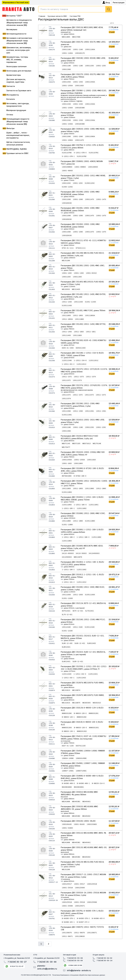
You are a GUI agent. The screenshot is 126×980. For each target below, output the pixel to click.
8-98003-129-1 (68, 717)
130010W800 (67, 167)
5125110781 (94, 153)
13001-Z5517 (79, 884)
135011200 (66, 277)
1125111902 (81, 570)
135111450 (66, 335)
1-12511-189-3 (83, 537)
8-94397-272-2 (83, 922)
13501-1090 (78, 136)
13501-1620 (67, 463)
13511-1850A (67, 319)
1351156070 (67, 933)
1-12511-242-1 (68, 678)
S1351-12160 (67, 631)
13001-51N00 (67, 828)
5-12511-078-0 (80, 153)
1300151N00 (92, 824)
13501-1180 (78, 66)
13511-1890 (78, 521)
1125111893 (67, 541)
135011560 (66, 69)
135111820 (77, 335)
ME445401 (87, 802)
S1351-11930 (67, 598)
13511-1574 (91, 377)
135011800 (78, 463)
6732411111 (81, 248)
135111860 (79, 319)
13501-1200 (67, 273)
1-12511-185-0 (80, 505)
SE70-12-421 (78, 611)
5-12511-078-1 (68, 156)
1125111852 (82, 508)
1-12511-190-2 (68, 570)
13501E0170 (80, 53)
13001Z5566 (92, 902)
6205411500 (81, 348)
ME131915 (66, 703)
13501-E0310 (91, 273)
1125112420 (67, 674)
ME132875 (76, 703)
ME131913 (66, 690)
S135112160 (90, 627)
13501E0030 (67, 203)
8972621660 (67, 476)
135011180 (66, 66)
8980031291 (94, 713)
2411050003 (67, 557)
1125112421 (93, 674)
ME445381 (76, 802)
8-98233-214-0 (98, 783)
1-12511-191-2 (68, 582)
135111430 (78, 302)
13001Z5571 (80, 906)
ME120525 (66, 289)
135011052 (66, 183)
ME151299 (66, 261)
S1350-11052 (67, 187)
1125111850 (67, 505)
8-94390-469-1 (83, 783)
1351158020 (80, 936)
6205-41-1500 (68, 348)
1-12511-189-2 (68, 537)
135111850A (90, 315)
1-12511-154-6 (80, 360)
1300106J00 (67, 824)
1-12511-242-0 (80, 674)
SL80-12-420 (67, 643)
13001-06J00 (79, 824)
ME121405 (76, 289)
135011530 (66, 104)
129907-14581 (68, 771)
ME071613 (87, 443)
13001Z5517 (67, 884)
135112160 (66, 627)
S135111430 (67, 306)
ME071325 (76, 443)
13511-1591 (101, 411)
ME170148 (97, 443)
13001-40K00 (67, 171)
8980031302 (82, 731)
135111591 (89, 411)
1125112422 (81, 678)
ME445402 (86, 816)
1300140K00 (93, 167)
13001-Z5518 (67, 888)
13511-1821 (91, 332)
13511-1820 (79, 332)
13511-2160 (78, 627)
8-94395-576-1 (68, 918)
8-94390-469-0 (68, 783)
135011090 (66, 136)
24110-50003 (81, 553)
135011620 (79, 86)
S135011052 (90, 183)
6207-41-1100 (68, 746)
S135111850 (67, 492)
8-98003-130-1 (68, 731)
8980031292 (82, 717)
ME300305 (87, 703)
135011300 (77, 277)
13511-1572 (67, 377)
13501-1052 (78, 183)
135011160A (90, 49)
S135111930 (90, 595)
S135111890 (90, 521)
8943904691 (79, 787)
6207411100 (81, 746)
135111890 (66, 521)
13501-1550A (67, 86)
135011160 (66, 49)
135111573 (77, 380)
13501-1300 (79, 273)
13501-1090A (67, 140)
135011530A (90, 104)
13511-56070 (79, 933)
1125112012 (93, 360)
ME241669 (66, 816)
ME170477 (66, 447)
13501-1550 (78, 82)
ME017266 (76, 37)
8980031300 (67, 728)
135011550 (66, 82)
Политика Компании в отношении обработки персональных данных (79, 975)
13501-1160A (67, 53)
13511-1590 (78, 411)
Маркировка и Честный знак (16, 2)
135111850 (66, 315)
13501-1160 (78, 49)
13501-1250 (101, 66)
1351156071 (92, 933)
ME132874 (76, 690)
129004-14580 (68, 758)
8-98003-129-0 (80, 713)
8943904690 (67, 787)
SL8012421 (66, 647)
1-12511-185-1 (68, 508)
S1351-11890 (67, 525)
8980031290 (67, 713)
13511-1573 (79, 377)
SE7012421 (66, 611)
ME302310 (97, 703)
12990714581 (81, 771)
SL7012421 (90, 611)
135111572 (66, 380)
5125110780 (67, 153)
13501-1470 (101, 199)
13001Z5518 (92, 884)
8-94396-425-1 (68, 922)
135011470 (79, 140)
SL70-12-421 (67, 615)
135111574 (66, 399)
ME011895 (66, 37)
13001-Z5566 (67, 906)
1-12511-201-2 (68, 364)
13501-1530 (78, 104)
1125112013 (81, 364)
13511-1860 (101, 488)
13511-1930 (78, 595)
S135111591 (67, 415)
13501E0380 (80, 108)
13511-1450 (67, 332)
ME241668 (66, 802)
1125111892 (96, 537)
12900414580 (81, 758)
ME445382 (76, 816)
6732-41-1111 (68, 248)
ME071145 (66, 443)
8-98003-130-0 (80, 728)
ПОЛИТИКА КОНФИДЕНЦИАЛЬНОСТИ (36, 975)
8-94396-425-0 (98, 918)
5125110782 (82, 156)
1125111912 (81, 582)
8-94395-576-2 (83, 918)
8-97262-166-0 (80, 476)
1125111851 (94, 505)
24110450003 (94, 553)
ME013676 (78, 557)
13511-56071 (67, 936)
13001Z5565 (80, 888)
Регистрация (119, 3)
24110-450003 (68, 553)
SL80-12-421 (80, 643)
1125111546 (67, 360)
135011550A (90, 82)
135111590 (66, 411)
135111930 (66, 595)
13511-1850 (78, 315)
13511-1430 (67, 302)
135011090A (90, 136)
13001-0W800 (80, 167)
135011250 (89, 66)
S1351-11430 (90, 302)
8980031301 (94, 728)
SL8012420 (91, 643)
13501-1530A (67, 108)
